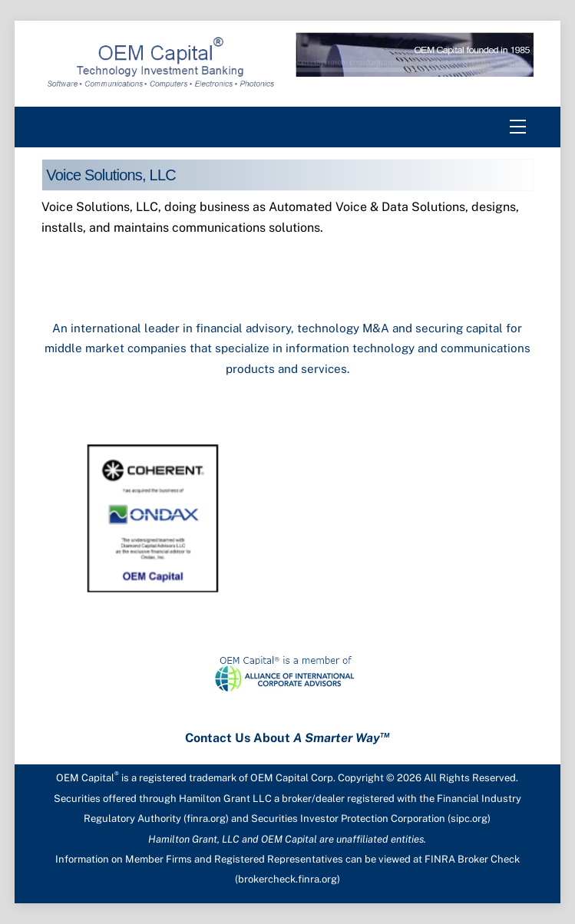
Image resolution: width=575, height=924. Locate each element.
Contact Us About (287, 738)
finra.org (206, 818)
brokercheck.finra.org (287, 879)
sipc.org (469, 818)
